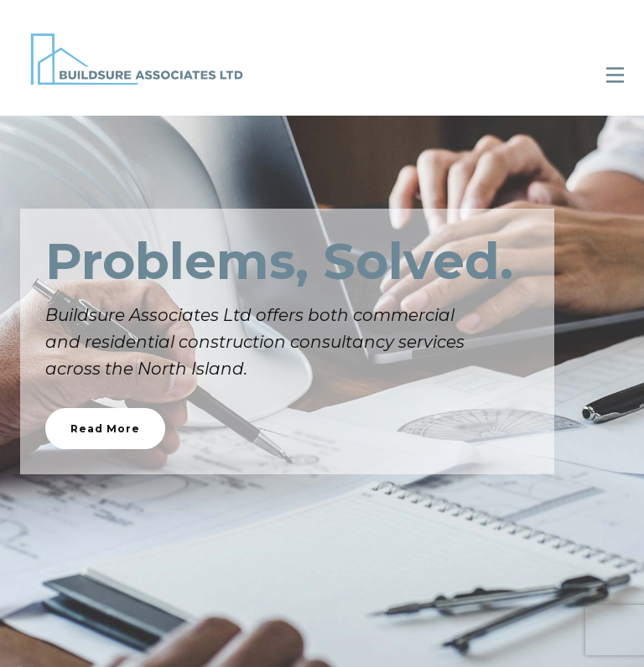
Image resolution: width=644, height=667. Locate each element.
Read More (105, 429)
